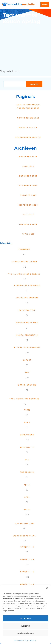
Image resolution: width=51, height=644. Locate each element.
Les (27, 460)
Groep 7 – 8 (27, 584)
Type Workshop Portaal (24, 399)
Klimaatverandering (27, 347)
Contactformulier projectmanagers (28, 106)
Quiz (27, 485)
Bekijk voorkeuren (26, 633)
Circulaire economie (27, 285)
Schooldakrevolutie (28, 137)
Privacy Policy (30, 640)
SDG (27, 372)
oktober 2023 (28, 195)
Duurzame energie (27, 298)
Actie (27, 410)
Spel (27, 497)
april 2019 (28, 234)
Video (27, 510)
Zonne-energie (27, 385)
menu (45, 5)
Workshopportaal (24, 536)
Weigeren (26, 626)
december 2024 (28, 156)
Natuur (27, 360)
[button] (47, 588)
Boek (27, 422)
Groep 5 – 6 (27, 572)
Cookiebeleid (19, 640)
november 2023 (28, 185)
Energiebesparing (27, 323)
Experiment (27, 435)
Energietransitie (27, 335)
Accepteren (26, 618)
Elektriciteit (27, 310)
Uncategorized (24, 523)
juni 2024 (28, 166)
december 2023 (28, 176)
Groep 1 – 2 (27, 547)
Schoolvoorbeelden (24, 262)
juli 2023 (28, 215)
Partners (24, 249)
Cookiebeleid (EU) (28, 118)
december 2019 (28, 224)
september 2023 (28, 205)
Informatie (27, 447)
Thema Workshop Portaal (24, 274)
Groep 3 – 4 (27, 559)
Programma (27, 472)
